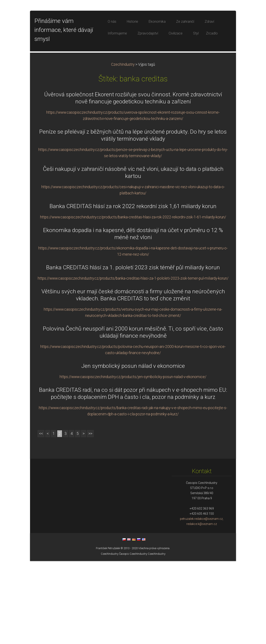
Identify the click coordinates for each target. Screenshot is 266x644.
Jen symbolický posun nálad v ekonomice (133, 449)
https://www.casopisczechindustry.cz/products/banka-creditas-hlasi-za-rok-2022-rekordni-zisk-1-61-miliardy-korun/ (133, 300)
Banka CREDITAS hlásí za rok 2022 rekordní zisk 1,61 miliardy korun (133, 289)
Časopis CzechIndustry (133, 637)
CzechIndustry (123, 148)
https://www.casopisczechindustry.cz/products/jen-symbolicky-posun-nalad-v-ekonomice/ (133, 460)
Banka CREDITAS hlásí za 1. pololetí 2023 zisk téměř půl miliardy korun (133, 350)
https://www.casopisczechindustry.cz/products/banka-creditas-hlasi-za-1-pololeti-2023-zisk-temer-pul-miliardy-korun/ (133, 361)
